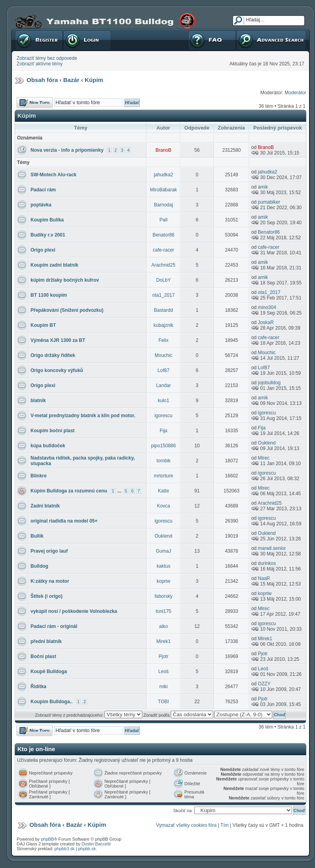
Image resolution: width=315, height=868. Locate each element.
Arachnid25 (163, 265)
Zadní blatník (45, 506)
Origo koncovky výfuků (57, 370)
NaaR (264, 578)
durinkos (267, 563)
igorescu (163, 416)
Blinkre (39, 476)
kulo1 (163, 401)
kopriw (163, 581)
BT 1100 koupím (49, 295)
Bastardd (164, 310)
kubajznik (164, 325)
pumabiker (269, 202)
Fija (163, 431)
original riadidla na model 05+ (64, 521)
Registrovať (39, 40)
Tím (224, 825)
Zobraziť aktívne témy (40, 64)
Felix (163, 340)
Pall (164, 220)
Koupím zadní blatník (54, 265)
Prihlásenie (87, 40)
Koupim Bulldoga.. (52, 702)
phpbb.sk (87, 849)
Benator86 (163, 235)
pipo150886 (163, 446)
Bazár (72, 80)
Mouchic (163, 355)
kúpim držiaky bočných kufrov (65, 280)
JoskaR (266, 322)
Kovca (163, 506)
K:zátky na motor (50, 581)
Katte (164, 491)
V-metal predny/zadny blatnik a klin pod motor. (83, 416)
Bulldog (39, 566)
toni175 (163, 611)
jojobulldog (269, 383)
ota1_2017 (163, 295)
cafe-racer (164, 250)
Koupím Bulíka (47, 220)
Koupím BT (43, 325)
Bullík (37, 536)
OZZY (264, 684)
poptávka (41, 205)
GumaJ (163, 551)
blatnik (38, 401)
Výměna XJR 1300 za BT (58, 340)
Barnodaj (164, 205)
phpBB (47, 839)
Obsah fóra (42, 80)
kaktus (163, 566)
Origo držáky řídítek (53, 355)
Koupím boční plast (52, 431)
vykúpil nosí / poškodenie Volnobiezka (74, 611)
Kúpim (94, 80)
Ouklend (267, 443)
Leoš (164, 672)
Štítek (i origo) (47, 596)
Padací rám (43, 190)
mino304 (267, 307)
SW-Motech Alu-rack (53, 175)
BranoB (164, 150)
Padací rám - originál (54, 626)
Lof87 (164, 370)
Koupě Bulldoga (49, 672)
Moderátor (295, 93)
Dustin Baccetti (96, 844)
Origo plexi (43, 250)
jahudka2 (163, 175)
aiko (164, 626)
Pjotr (163, 656)
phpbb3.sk (64, 849)
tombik (163, 461)
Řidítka (38, 687)
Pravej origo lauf (49, 551)
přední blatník (46, 641)
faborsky (163, 596)
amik (263, 187)
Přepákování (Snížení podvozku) (67, 310)
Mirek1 (164, 641)
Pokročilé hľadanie (271, 40)
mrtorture (163, 476)
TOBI (164, 702)
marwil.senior (272, 548)
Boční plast (43, 656)
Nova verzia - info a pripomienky (67, 150)
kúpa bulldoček (48, 446)
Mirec (264, 458)
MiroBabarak (164, 190)
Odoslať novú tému (34, 103)
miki (163, 687)
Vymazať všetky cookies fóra (186, 825)
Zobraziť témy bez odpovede (47, 58)
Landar (163, 385)
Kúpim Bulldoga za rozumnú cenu (69, 491)
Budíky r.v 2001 (48, 235)
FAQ (212, 40)
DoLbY (163, 280)
